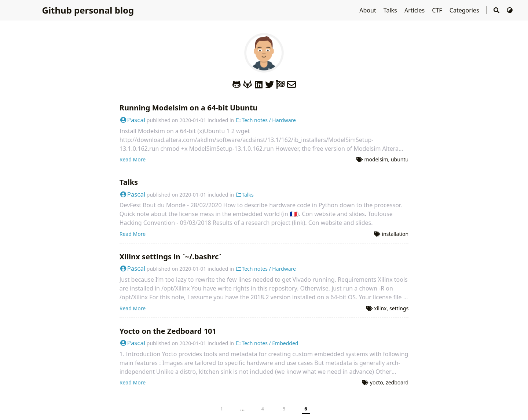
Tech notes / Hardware (266, 120)
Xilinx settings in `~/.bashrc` (170, 257)
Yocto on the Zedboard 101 (168, 331)
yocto (377, 382)
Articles (415, 10)
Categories (465, 10)
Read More (133, 159)
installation (395, 234)
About (368, 10)
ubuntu (400, 159)
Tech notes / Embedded (267, 343)
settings (399, 308)
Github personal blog (88, 10)
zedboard (397, 382)
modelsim (376, 159)
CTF (438, 10)
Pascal (132, 120)
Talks (391, 10)
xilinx (380, 308)
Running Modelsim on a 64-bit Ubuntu (189, 108)
